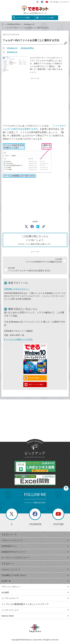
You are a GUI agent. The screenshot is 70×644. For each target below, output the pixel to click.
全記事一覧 (35, 581)
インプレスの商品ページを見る (18, 339)
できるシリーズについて (35, 540)
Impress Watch (35, 616)
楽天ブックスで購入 (36, 384)
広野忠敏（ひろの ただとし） (17, 289)
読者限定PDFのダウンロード (35, 552)
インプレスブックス (35, 610)
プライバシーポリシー (35, 587)
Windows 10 (29, 24)
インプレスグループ (35, 598)
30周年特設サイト (35, 546)
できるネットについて (60, 2)
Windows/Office (14, 24)
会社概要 (35, 592)
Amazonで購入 (34, 378)
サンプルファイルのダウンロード (35, 558)
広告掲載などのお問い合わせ (35, 575)
